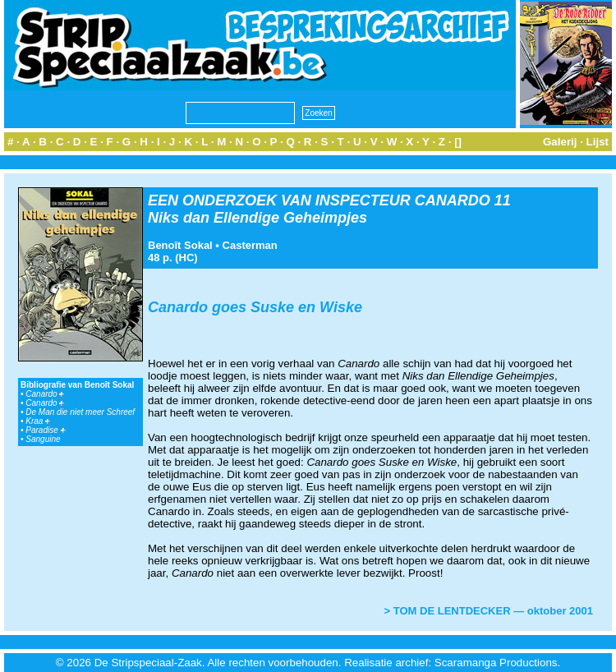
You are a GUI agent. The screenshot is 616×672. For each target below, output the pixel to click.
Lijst (598, 142)
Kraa (38, 421)
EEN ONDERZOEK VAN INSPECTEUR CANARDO (319, 200)
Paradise (45, 430)
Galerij (560, 142)
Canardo (45, 394)
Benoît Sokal (180, 245)
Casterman (250, 245)
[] (458, 142)
